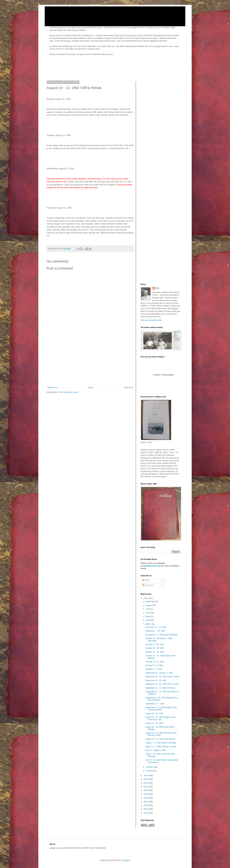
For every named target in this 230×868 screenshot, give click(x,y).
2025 (146, 598)
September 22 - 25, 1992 (156, 680)
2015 (146, 809)
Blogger (126, 860)
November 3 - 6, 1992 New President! (161, 635)
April (148, 620)
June (148, 613)
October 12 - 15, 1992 (155, 662)
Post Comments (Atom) (68, 392)
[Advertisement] (90, 363)
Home (91, 388)
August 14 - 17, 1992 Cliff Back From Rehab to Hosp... (161, 734)
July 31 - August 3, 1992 (156, 750)
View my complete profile (151, 320)
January (149, 771)
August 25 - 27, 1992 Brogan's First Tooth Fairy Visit (160, 718)
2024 (146, 775)
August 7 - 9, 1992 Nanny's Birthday (161, 743)
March (149, 624)
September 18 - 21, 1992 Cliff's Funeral (162, 684)
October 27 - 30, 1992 (155, 644)
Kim (157, 288)
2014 (146, 813)
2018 (146, 798)
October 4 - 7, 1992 (154, 669)
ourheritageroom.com (150, 566)
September (151, 602)
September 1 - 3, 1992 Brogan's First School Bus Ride (161, 709)
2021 (146, 787)
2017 (146, 802)
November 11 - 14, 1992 (156, 627)
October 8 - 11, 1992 (154, 665)
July (148, 609)
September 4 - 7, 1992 (155, 704)
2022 (146, 783)
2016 (146, 805)
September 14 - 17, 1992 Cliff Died (160, 688)
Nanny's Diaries (67, 13)
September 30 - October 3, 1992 (159, 673)
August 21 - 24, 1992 (154, 723)
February (150, 767)
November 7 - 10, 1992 (155, 631)
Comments (148, 585)
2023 (146, 779)
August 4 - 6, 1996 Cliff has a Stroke (161, 747)
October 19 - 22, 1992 (155, 652)
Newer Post (52, 388)
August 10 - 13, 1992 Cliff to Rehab (160, 739)
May (148, 617)
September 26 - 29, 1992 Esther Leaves (162, 677)
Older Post (128, 388)
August (149, 605)
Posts (146, 580)
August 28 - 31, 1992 (154, 714)
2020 (146, 790)
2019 (146, 794)
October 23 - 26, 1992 (155, 648)
